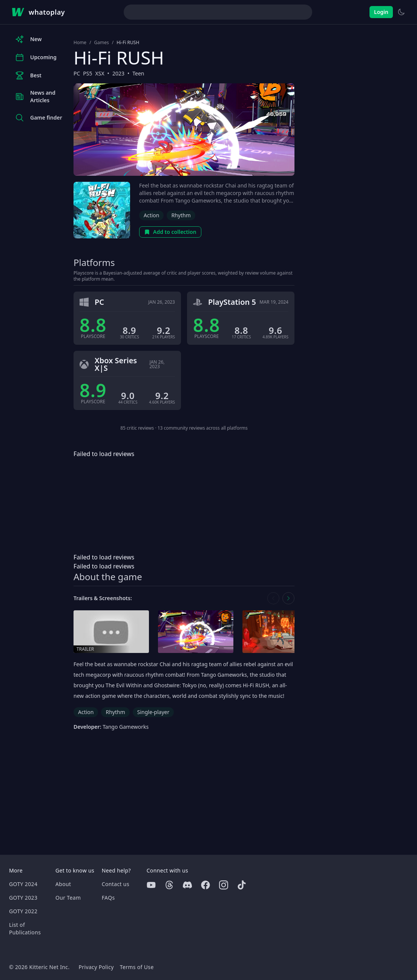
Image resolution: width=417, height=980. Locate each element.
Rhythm (181, 215)
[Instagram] (224, 885)
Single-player (153, 712)
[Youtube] (151, 885)
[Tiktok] (242, 885)
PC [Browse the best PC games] (77, 73)
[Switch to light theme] (401, 12)
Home (80, 43)
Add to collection (170, 232)
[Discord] (187, 885)
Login (381, 12)
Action (151, 215)
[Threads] (169, 885)
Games (102, 43)
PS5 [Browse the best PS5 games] (87, 73)
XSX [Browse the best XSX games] (100, 73)
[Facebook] (205, 885)
